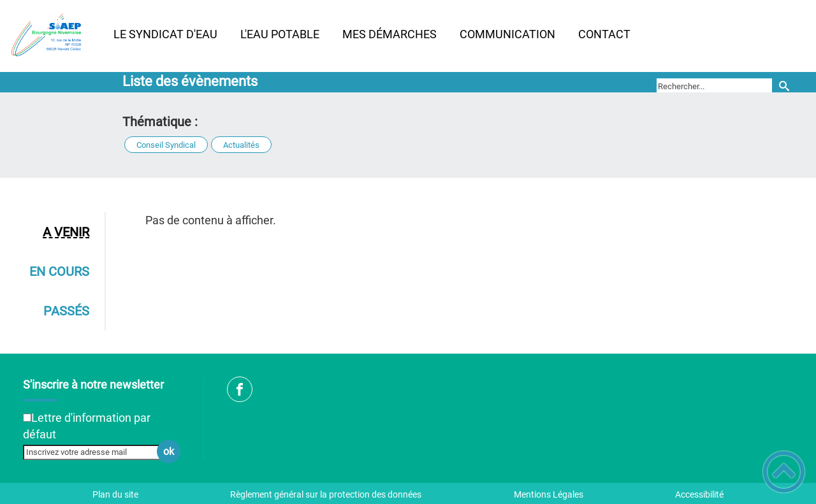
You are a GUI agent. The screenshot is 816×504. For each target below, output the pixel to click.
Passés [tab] (66, 311)
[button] (784, 472)
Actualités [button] (241, 145)
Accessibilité (699, 494)
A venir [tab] (66, 232)
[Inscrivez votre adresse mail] (96, 452)
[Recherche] (784, 86)
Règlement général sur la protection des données (326, 494)
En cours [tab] (59, 271)
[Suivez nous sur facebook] (240, 389)
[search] (714, 86)
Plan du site (115, 494)
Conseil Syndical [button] (166, 145)
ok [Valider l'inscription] (169, 451)
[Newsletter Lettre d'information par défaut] (27, 418)
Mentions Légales (549, 494)
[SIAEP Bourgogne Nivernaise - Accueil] (51, 36)
